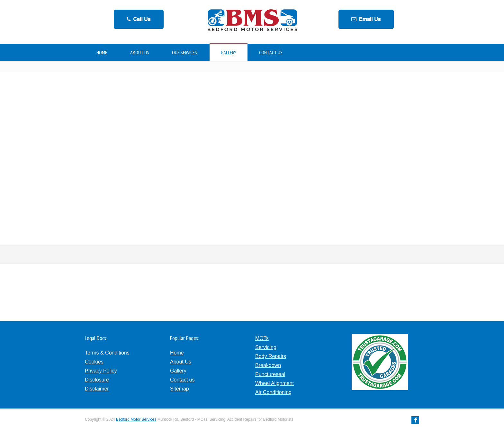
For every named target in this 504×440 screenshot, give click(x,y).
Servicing (266, 347)
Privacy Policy (101, 371)
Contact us (182, 380)
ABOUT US (140, 52)
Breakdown (268, 365)
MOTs (262, 338)
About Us (181, 362)
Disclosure (97, 380)
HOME (102, 52)
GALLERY (229, 52)
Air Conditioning (273, 392)
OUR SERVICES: (185, 52)
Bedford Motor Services (136, 419)
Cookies (94, 362)
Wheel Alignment (274, 383)
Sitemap (180, 389)
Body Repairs (271, 356)
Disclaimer (97, 389)
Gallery (178, 371)
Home (177, 353)
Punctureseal (270, 374)
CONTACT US (271, 52)
